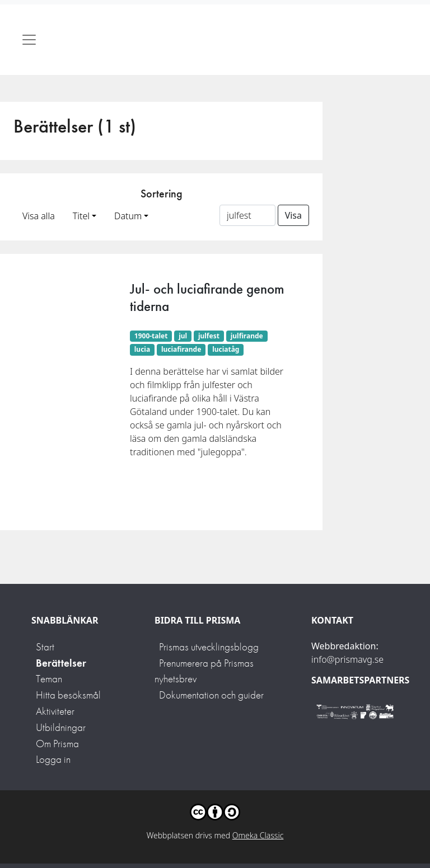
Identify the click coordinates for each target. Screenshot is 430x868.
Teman (49, 679)
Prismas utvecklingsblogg (209, 647)
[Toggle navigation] (29, 40)
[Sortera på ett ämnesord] (247, 215)
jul (183, 336)
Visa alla (39, 216)
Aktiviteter (55, 711)
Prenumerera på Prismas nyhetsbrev (204, 671)
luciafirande (181, 349)
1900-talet (151, 336)
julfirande (247, 336)
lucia (142, 349)
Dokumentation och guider (211, 695)
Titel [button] (81, 216)
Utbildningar (61, 727)
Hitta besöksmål (68, 695)
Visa (293, 215)
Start (45, 647)
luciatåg (226, 349)
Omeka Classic (258, 835)
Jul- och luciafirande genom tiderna (207, 297)
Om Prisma (57, 744)
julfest (209, 336)
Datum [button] (128, 216)
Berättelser (61, 663)
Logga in (53, 759)
